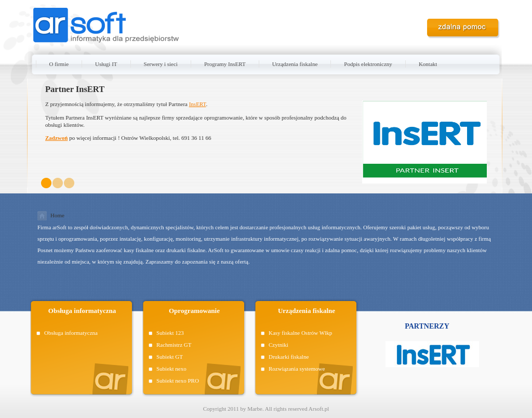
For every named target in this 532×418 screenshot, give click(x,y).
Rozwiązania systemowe (297, 369)
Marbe (255, 409)
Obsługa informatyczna (71, 333)
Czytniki (278, 345)
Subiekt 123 (170, 333)
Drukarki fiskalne (289, 357)
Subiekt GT (170, 357)
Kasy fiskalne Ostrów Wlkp (300, 333)
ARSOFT (106, 26)
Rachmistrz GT (174, 345)
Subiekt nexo (171, 369)
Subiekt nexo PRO (178, 381)
